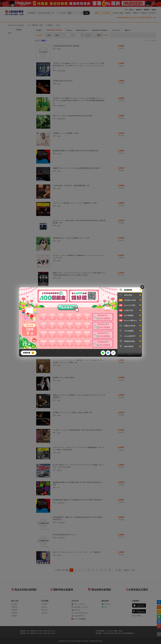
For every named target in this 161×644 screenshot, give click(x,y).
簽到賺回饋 (130, 290)
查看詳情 (27, 353)
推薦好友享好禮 (130, 326)
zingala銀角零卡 (130, 336)
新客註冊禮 (130, 295)
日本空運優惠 (130, 331)
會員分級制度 (130, 346)
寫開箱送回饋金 (130, 341)
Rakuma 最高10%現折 (130, 320)
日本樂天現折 (130, 310)
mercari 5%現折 (130, 305)
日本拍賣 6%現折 (130, 300)
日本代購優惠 (130, 315)
